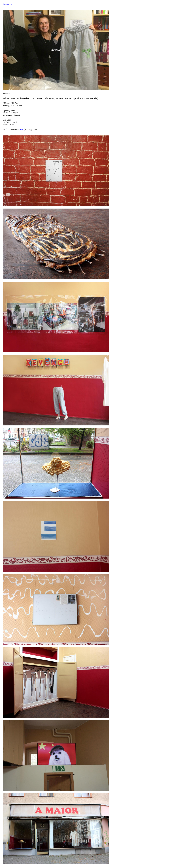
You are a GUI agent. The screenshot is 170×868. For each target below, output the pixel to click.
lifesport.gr (8, 4)
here (21, 129)
